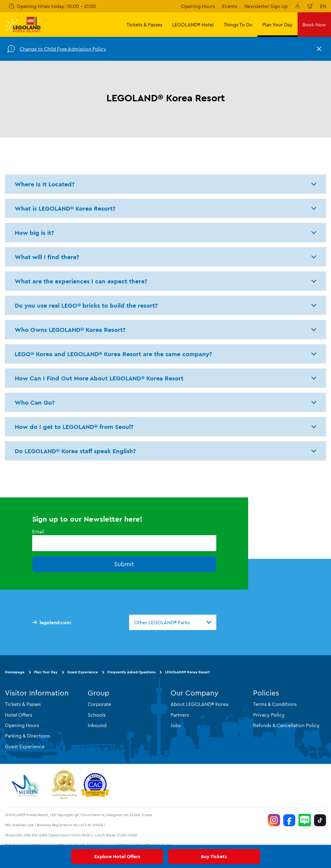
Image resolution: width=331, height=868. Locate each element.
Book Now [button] (314, 25)
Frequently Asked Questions (131, 672)
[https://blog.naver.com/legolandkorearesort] (305, 820)
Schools (97, 715)
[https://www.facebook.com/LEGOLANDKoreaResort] (289, 820)
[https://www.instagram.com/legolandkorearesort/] (274, 820)
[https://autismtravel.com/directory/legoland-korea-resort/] (95, 786)
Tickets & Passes (23, 704)
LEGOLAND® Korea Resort (187, 672)
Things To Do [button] (238, 25)
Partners (180, 715)
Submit (124, 564)
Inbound (97, 725)
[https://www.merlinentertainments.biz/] (27, 786)
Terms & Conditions (275, 704)
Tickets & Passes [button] (144, 25)
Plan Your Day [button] (277, 25)
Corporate (99, 704)
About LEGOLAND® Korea (199, 704)
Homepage (15, 672)
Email (38, 531)
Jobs (176, 725)
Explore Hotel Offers (117, 856)
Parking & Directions (27, 736)
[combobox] (173, 622)
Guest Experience (83, 672)
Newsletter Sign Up (266, 6)
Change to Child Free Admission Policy (63, 49)
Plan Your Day (46, 672)
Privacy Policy (269, 715)
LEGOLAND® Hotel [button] (193, 25)
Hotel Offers (19, 715)
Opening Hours (198, 6)
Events (230, 6)
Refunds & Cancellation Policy (286, 725)
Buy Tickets (214, 856)
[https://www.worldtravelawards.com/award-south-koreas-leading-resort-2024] (64, 786)
